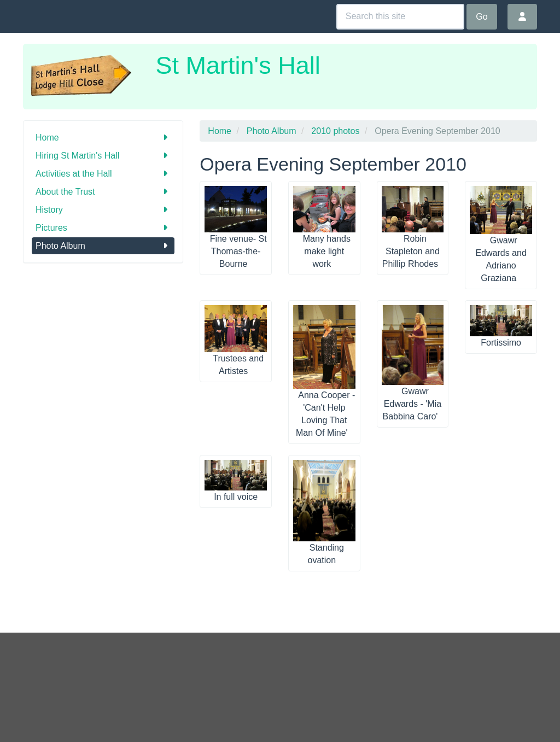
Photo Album (103, 246)
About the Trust (103, 192)
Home (103, 138)
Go (482, 17)
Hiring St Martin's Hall (103, 156)
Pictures (103, 228)
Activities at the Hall (103, 174)
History (103, 210)
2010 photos (335, 131)
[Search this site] (400, 17)
